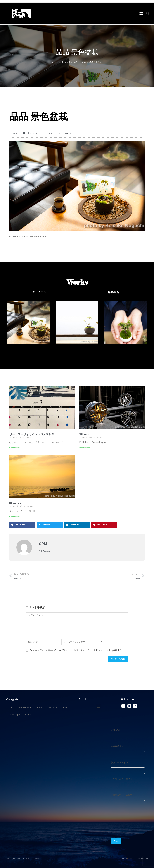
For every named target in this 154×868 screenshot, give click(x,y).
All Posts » (45, 551)
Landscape (14, 715)
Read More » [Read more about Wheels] (85, 448)
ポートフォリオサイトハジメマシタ (32, 434)
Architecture (25, 707)
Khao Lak (15, 503)
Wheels (84, 434)
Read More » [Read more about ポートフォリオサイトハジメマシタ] (15, 448)
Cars (11, 707)
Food (65, 707)
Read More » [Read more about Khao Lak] (15, 517)
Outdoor (53, 707)
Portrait (40, 707)
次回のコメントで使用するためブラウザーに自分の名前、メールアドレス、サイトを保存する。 (77, 650)
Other (28, 715)
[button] (141, 14)
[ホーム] (53, 62)
